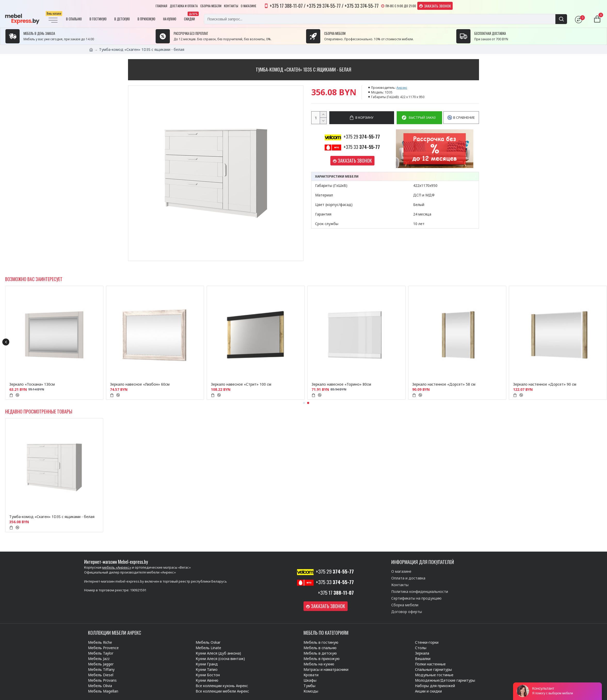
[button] (6, 342)
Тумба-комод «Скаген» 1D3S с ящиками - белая (52, 517)
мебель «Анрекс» (117, 567)
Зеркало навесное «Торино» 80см (341, 384)
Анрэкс (402, 88)
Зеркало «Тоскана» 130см (32, 384)
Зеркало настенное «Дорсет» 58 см (444, 384)
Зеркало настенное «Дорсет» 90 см (545, 384)
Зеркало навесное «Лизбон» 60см (140, 384)
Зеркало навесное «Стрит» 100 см (241, 384)
